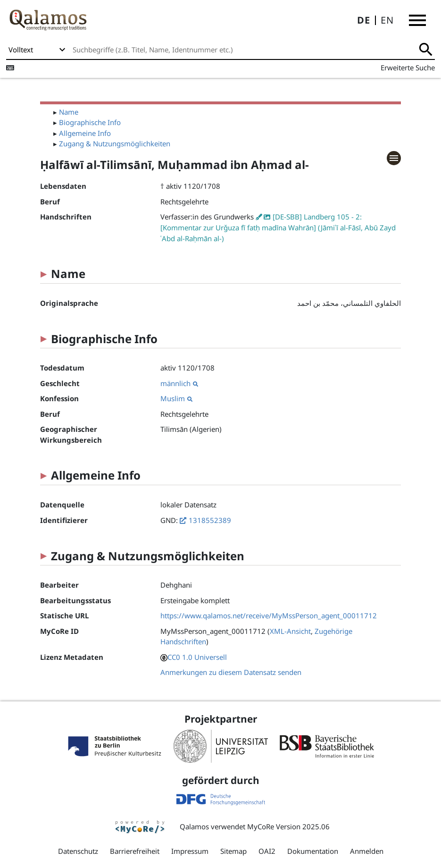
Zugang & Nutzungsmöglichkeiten (115, 143)
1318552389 (210, 520)
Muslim (176, 398)
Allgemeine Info (85, 133)
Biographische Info (90, 122)
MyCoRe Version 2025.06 (288, 826)
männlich (179, 383)
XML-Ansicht (290, 631)
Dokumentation (313, 851)
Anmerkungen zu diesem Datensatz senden (231, 672)
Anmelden (367, 851)
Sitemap (233, 851)
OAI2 (267, 851)
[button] (417, 20)
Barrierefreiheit (135, 851)
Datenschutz (78, 851)
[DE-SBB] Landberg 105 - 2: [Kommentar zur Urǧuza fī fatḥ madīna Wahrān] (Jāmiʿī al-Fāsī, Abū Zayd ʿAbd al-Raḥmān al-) (278, 228)
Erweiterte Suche (408, 67)
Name (69, 112)
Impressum (190, 851)
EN (387, 20)
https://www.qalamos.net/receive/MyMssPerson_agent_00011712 (269, 615)
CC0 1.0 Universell (197, 657)
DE (364, 20)
